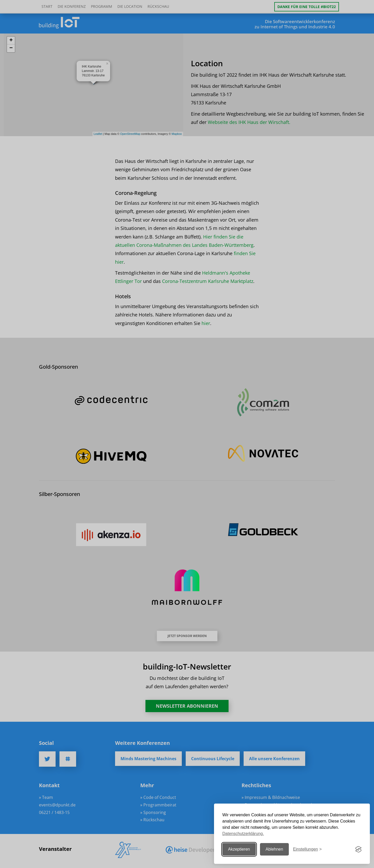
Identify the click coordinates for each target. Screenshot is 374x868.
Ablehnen (275, 849)
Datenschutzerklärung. (243, 834)
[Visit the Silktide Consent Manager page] (358, 849)
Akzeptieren (239, 849)
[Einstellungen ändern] (307, 849)
